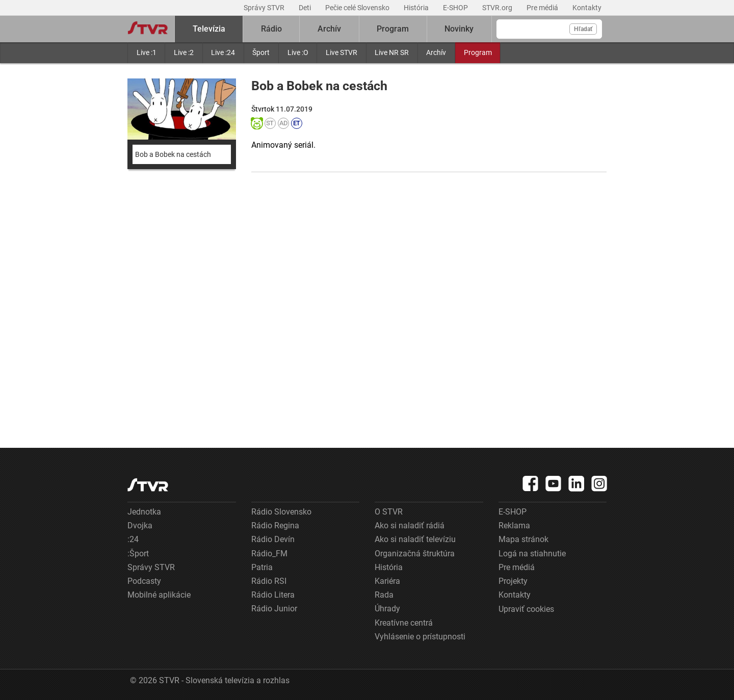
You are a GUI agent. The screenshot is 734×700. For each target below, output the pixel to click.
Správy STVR (265, 8)
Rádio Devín (273, 539)
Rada (384, 595)
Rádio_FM (269, 554)
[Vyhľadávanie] (549, 29)
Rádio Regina (275, 526)
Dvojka (140, 526)
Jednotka (144, 512)
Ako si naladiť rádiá (410, 526)
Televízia (209, 29)
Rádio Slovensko (281, 512)
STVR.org (498, 8)
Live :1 (147, 52)
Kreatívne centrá (404, 623)
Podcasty (144, 581)
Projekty (513, 581)
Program (478, 52)
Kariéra (387, 581)
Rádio (271, 29)
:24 (133, 539)
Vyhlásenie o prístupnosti (420, 637)
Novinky (459, 29)
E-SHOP (456, 8)
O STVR (389, 512)
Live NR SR (392, 52)
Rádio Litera (273, 595)
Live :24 (223, 52)
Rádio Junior (274, 609)
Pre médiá (543, 8)
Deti (306, 8)
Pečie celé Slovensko (358, 8)
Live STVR (342, 52)
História (417, 8)
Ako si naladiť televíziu (415, 539)
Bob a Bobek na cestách (173, 154)
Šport (261, 52)
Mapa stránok (523, 539)
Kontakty (587, 8)
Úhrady (387, 609)
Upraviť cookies (526, 609)
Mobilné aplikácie (159, 595)
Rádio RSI (269, 581)
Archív (436, 52)
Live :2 (184, 52)
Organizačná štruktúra (415, 554)
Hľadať (583, 29)
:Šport (138, 554)
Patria (262, 567)
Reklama (514, 526)
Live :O (298, 52)
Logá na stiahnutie (532, 554)
